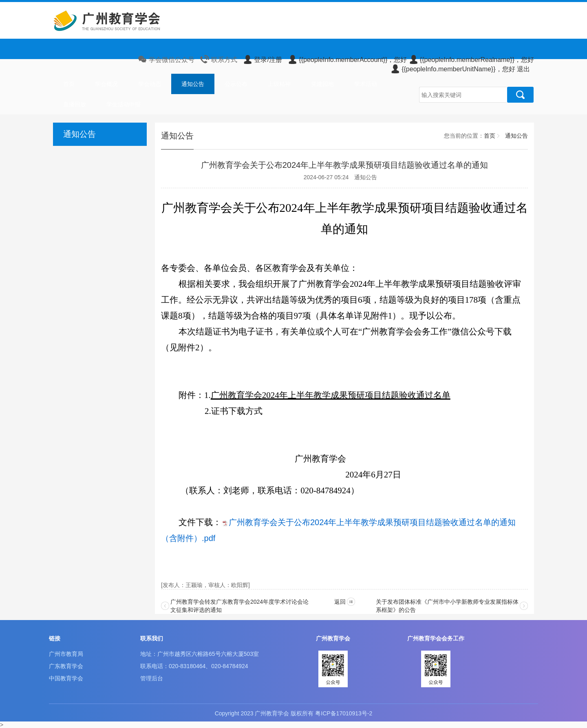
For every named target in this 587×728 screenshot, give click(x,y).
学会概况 (106, 84)
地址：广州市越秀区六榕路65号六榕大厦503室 (200, 654)
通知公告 (193, 84)
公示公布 (236, 84)
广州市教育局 (66, 654)
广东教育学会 (66, 666)
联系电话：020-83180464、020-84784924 (194, 666)
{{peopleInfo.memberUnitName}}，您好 (453, 69)
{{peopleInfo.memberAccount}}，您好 (347, 60)
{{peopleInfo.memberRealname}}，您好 (471, 60)
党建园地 (322, 84)
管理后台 (152, 678)
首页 (69, 84)
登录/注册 (262, 60)
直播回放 (75, 104)
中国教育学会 (66, 678)
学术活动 (366, 84)
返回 (340, 602)
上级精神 (279, 84)
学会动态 (150, 84)
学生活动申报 (124, 104)
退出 (523, 69)
